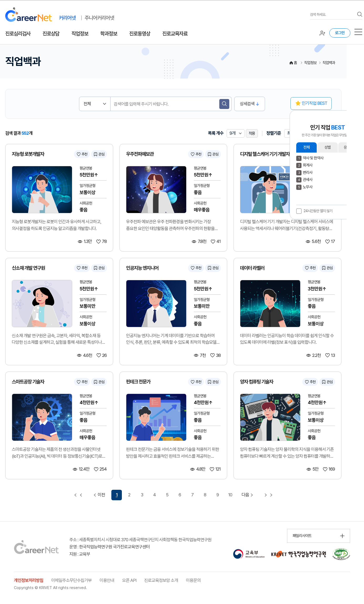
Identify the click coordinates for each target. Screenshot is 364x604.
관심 (101, 154)
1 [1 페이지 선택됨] (117, 495)
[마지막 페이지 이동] (268, 495)
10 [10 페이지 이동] (230, 495)
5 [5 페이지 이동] (167, 495)
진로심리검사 (18, 34)
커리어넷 (67, 18)
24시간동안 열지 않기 (318, 211)
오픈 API (129, 580)
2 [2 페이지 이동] (129, 495)
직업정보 (80, 34)
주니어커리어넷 (99, 18)
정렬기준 (274, 133)
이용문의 (193, 580)
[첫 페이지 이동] (78, 495)
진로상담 (51, 34)
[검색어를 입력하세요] (332, 15)
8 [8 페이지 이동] (205, 495)
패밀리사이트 (302, 536)
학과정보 (109, 34)
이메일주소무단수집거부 (71, 580)
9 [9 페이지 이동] (218, 495)
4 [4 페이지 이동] (154, 495)
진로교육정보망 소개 (161, 580)
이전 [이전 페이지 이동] (99, 495)
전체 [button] (306, 147)
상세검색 (247, 104)
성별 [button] (327, 147)
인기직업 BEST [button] (314, 103)
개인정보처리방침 (29, 580)
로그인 (340, 33)
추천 (84, 154)
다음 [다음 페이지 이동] (248, 495)
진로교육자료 (175, 34)
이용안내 (107, 580)
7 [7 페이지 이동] (192, 495)
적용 (252, 133)
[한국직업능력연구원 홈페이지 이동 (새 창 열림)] (299, 554)
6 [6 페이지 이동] (180, 495)
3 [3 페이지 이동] (142, 495)
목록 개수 (216, 133)
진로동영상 (140, 34)
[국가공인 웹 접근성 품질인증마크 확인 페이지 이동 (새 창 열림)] (341, 554)
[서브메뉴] (358, 32)
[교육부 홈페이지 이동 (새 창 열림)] (249, 554)
